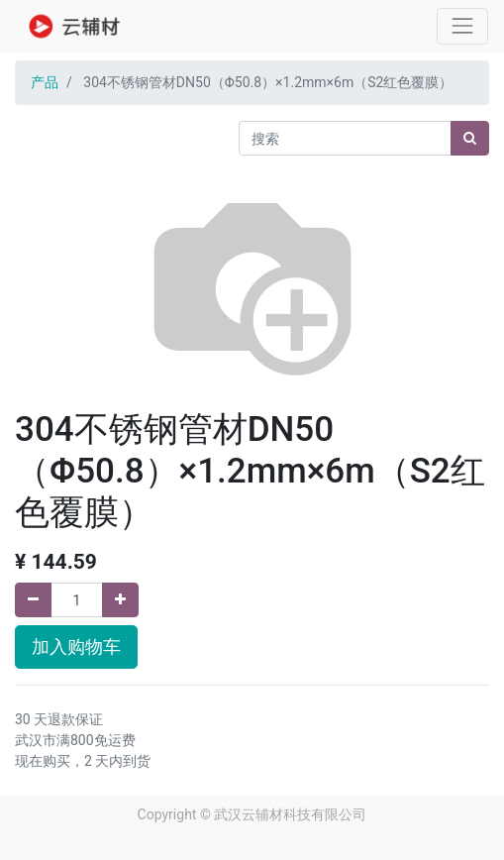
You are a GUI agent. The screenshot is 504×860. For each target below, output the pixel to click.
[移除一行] (33, 600)
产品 (45, 82)
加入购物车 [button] (76, 647)
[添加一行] (120, 600)
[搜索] (470, 138)
